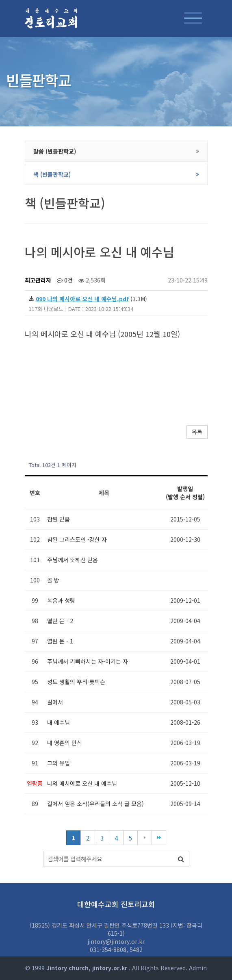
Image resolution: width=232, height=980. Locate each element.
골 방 (53, 580)
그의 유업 (59, 763)
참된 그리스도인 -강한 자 (77, 539)
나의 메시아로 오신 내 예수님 (82, 783)
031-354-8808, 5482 (116, 950)
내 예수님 (59, 722)
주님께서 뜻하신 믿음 (73, 560)
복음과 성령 (61, 600)
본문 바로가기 (0, 0)
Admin (198, 968)
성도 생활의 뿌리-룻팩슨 (76, 682)
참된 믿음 (59, 519)
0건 (65, 280)
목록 (197, 432)
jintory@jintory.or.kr (116, 941)
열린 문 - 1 (60, 641)
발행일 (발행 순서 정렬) (185, 493)
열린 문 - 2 (60, 621)
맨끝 (159, 838)
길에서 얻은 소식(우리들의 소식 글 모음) (95, 804)
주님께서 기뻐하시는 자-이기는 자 (88, 661)
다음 (145, 838)
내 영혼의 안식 (65, 743)
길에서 (55, 702)
